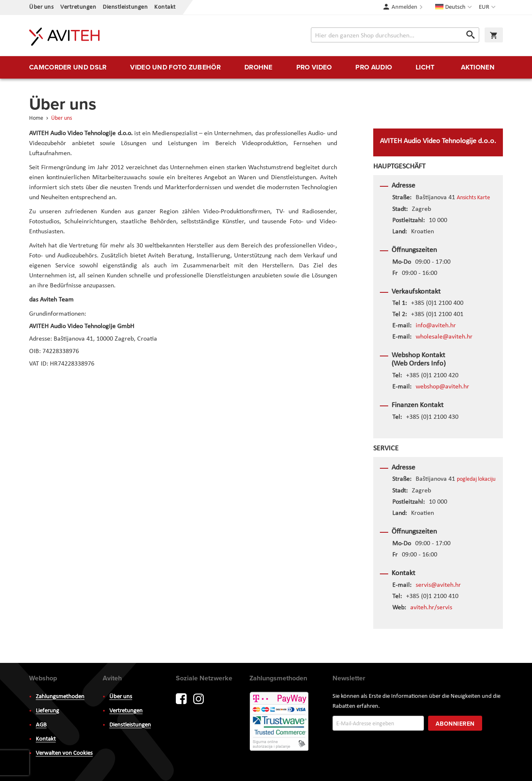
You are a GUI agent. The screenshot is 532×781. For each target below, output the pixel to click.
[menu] (266, 67)
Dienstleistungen (125, 7)
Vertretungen (78, 7)
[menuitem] (68, 67)
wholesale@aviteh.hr (444, 337)
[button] (488, 7)
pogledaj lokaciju (476, 479)
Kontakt (165, 7)
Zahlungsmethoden (60, 697)
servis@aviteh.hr (438, 585)
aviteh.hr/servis (431, 608)
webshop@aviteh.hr (442, 387)
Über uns (41, 7)
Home (37, 118)
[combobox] (395, 35)
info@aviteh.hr (436, 326)
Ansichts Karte (473, 198)
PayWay (280, 722)
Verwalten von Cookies (64, 753)
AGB (41, 725)
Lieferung (47, 711)
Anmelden (404, 7)
